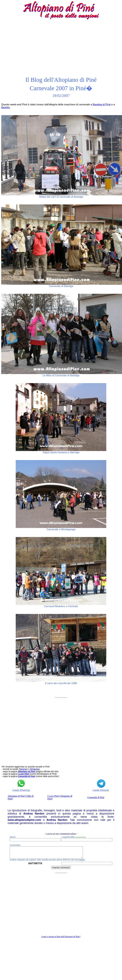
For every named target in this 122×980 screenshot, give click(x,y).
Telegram (23, 769)
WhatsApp (35, 769)
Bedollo (6, 108)
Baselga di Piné (102, 104)
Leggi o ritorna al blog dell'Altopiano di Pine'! (61, 939)
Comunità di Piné (96, 797)
